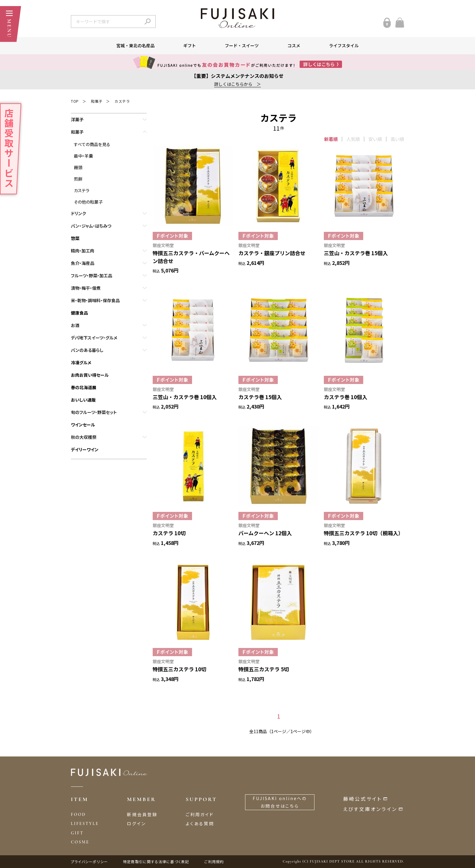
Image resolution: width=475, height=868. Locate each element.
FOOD (78, 815)
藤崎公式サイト (362, 799)
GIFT (77, 833)
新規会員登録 (142, 814)
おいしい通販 (83, 400)
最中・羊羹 (83, 156)
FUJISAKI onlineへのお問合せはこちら (280, 802)
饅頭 (78, 167)
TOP (75, 101)
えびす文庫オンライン (370, 809)
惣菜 (75, 238)
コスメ (294, 45)
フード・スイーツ (242, 45)
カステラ (122, 101)
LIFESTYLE (85, 824)
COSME (80, 842)
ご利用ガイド (200, 814)
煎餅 (78, 179)
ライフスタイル (344, 45)
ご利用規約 (214, 861)
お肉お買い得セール (90, 375)
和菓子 (97, 101)
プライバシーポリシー (89, 861)
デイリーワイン (85, 449)
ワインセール (83, 425)
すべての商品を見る (92, 144)
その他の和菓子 (88, 202)
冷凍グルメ (81, 362)
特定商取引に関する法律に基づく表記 (156, 861)
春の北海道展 (84, 387)
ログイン (136, 823)
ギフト (190, 45)
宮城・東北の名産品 (135, 45)
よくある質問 (200, 823)
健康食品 (79, 313)
